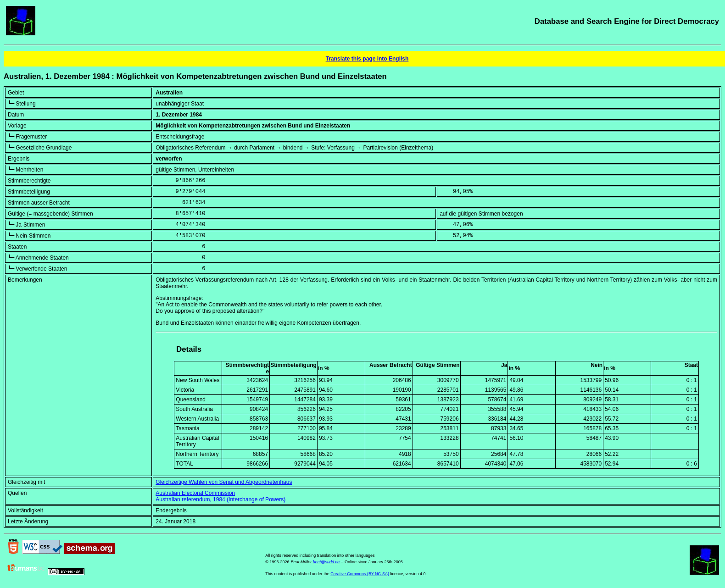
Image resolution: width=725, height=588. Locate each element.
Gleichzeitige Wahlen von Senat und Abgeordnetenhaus (224, 482)
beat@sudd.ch (326, 562)
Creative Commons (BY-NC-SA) (360, 574)
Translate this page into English (367, 59)
